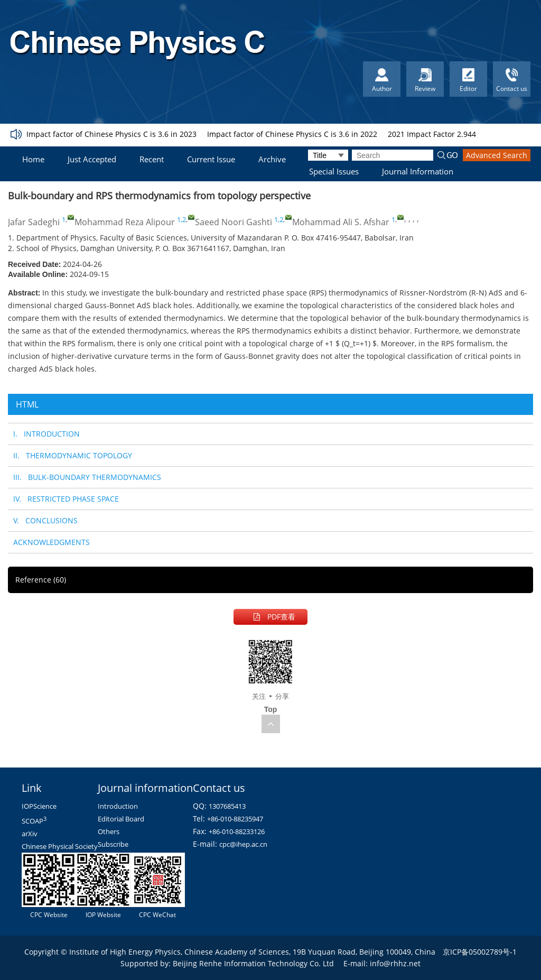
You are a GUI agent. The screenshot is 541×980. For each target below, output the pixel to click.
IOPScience (39, 806)
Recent (152, 159)
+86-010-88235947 (235, 819)
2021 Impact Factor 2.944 (432, 134)
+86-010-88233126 (237, 831)
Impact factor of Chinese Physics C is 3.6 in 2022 (292, 134)
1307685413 (227, 806)
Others (109, 831)
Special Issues (334, 171)
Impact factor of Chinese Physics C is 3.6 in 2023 (111, 134)
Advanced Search (497, 155)
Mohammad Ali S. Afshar (341, 222)
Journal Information (418, 171)
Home (33, 159)
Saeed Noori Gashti (234, 222)
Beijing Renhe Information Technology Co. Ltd (253, 963)
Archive (272, 159)
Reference (41, 580)
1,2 (181, 219)
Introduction (118, 806)
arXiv (30, 834)
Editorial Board (121, 819)
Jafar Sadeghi (34, 222)
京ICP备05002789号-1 (480, 952)
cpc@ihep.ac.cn (243, 844)
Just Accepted (92, 159)
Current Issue (211, 159)
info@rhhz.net (395, 963)
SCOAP (34, 821)
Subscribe (113, 844)
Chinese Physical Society (60, 846)
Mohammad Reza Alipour (125, 222)
